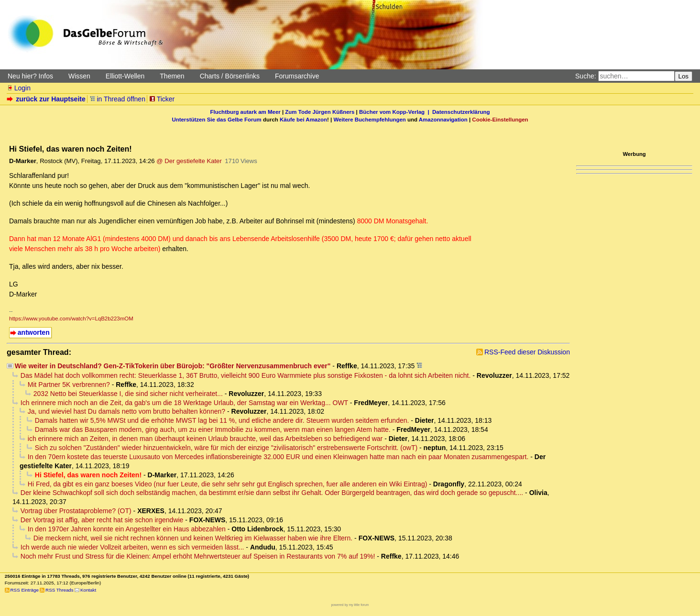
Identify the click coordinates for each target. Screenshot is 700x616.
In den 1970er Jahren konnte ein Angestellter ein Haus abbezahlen (127, 529)
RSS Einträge (25, 590)
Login (19, 88)
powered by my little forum (350, 605)
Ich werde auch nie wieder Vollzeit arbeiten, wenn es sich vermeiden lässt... (132, 547)
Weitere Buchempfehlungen (369, 120)
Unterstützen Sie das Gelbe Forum (216, 120)
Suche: (586, 76)
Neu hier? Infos (30, 76)
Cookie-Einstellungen (500, 120)
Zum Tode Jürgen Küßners (320, 112)
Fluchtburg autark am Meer (246, 112)
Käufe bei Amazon (303, 120)
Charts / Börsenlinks (230, 76)
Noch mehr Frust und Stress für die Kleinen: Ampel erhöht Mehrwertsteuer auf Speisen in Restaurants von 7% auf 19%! (198, 556)
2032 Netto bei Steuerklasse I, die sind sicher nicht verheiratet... (128, 394)
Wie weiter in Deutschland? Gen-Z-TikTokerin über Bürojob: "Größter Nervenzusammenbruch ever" (173, 366)
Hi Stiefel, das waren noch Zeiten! (88, 475)
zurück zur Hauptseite (47, 99)
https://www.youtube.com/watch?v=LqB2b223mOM (71, 319)
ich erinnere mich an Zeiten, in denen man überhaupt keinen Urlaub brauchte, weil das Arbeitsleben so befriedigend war (205, 439)
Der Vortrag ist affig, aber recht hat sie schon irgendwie (102, 520)
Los (684, 76)
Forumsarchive (297, 76)
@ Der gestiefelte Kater (189, 161)
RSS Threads (60, 590)
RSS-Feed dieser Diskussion (527, 352)
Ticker (162, 99)
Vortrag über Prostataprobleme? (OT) (76, 511)
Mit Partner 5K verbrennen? (69, 385)
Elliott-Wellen (125, 76)
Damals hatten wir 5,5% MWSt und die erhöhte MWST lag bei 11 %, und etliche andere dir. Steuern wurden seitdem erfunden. (222, 420)
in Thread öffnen (117, 99)
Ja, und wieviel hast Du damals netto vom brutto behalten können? (126, 411)
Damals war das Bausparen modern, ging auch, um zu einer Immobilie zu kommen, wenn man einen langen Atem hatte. (213, 429)
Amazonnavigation (443, 120)
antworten (34, 332)
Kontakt (88, 590)
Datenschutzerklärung (461, 112)
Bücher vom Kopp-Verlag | (396, 112)
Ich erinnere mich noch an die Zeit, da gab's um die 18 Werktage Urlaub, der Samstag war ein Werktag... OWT (184, 403)
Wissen (79, 76)
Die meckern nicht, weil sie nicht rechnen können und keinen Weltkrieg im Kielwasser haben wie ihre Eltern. (193, 538)
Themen (172, 76)
